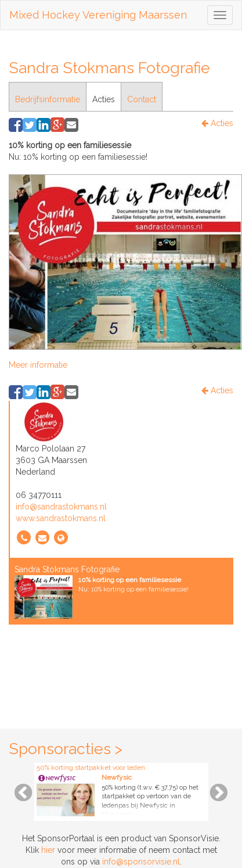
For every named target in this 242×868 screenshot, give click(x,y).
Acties (104, 99)
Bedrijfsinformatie (48, 99)
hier (48, 850)
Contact (142, 99)
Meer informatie (38, 365)
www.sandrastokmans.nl (61, 518)
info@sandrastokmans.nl (61, 507)
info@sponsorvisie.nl (141, 862)
